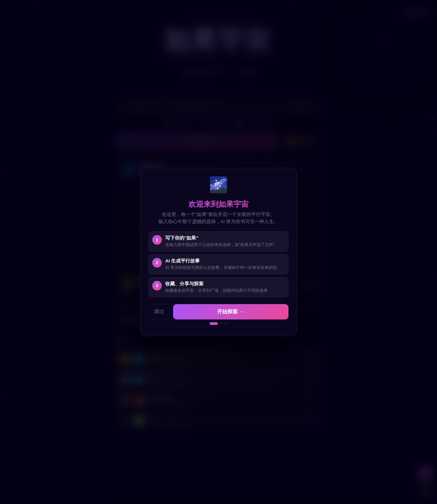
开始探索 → (231, 311)
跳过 (159, 311)
